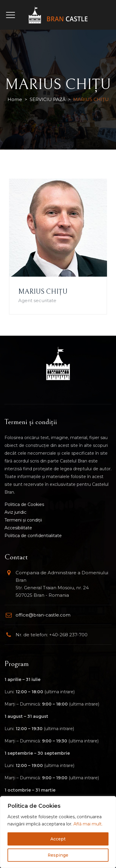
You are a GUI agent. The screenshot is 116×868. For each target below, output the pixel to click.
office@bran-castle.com (43, 615)
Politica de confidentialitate (33, 536)
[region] (58, 832)
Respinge (58, 855)
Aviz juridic (15, 512)
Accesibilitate (18, 528)
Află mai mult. (88, 824)
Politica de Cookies (24, 504)
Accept (58, 839)
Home (15, 99)
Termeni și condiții (23, 520)
